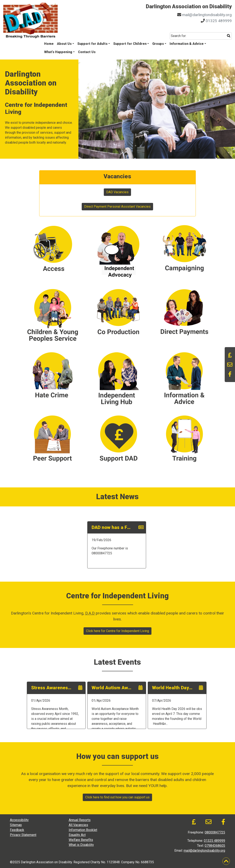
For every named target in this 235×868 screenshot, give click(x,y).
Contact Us (87, 52)
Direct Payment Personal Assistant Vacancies (117, 207)
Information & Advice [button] (187, 44)
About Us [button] (64, 44)
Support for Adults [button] (92, 44)
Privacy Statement (23, 835)
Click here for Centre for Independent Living (117, 631)
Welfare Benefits (81, 840)
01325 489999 (219, 21)
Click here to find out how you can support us (117, 797)
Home (49, 44)
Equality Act (77, 835)
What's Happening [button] (58, 52)
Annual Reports (80, 820)
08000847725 (215, 832)
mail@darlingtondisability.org (207, 15)
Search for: (179, 36)
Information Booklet (83, 830)
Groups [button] (158, 44)
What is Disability (81, 845)
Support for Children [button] (130, 44)
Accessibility (19, 820)
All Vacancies (78, 825)
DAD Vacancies (117, 192)
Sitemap (16, 825)
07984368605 (215, 846)
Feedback (17, 830)
